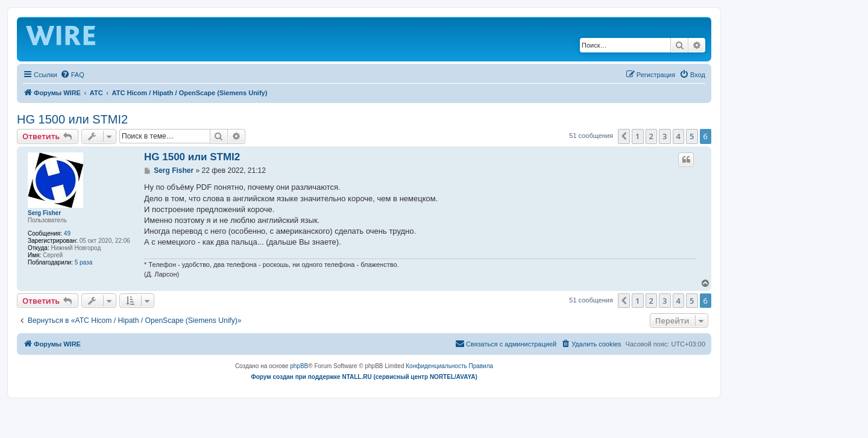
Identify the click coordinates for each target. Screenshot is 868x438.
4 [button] (678, 136)
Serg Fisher (44, 213)
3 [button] (665, 136)
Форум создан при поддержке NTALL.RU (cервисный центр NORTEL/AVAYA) (364, 377)
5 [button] (692, 136)
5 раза (84, 262)
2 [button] (651, 136)
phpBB (299, 366)
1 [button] (637, 136)
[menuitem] (72, 75)
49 (67, 233)
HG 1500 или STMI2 (72, 119)
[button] (624, 136)
